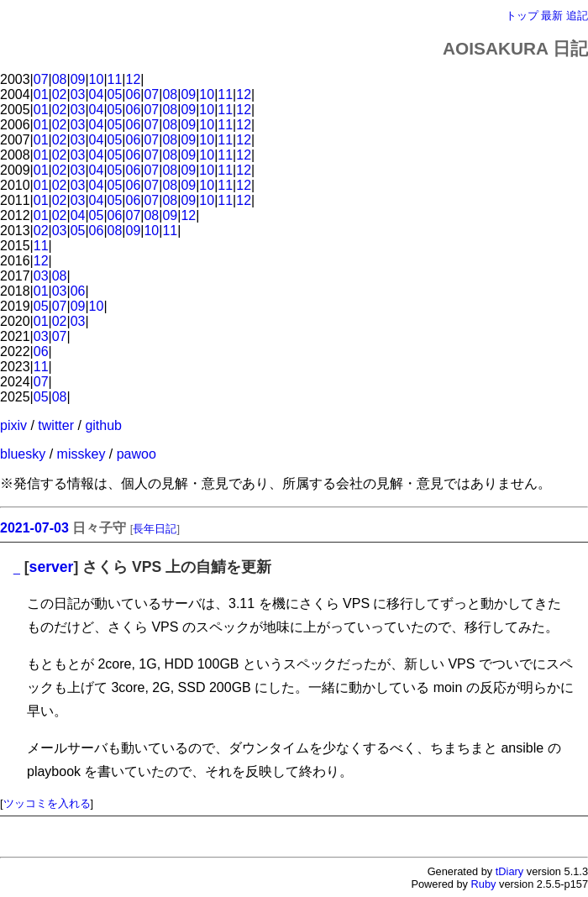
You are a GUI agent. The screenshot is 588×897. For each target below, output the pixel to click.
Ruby (484, 884)
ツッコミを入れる (47, 803)
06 (134, 94)
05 (115, 94)
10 (97, 79)
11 (115, 79)
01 (41, 94)
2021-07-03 (34, 528)
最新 (552, 16)
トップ (522, 16)
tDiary (509, 871)
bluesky (23, 454)
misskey (81, 454)
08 (60, 79)
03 (78, 94)
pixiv (13, 425)
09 (78, 79)
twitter (56, 425)
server (52, 567)
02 (60, 94)
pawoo (136, 454)
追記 (577, 16)
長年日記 (155, 529)
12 (134, 79)
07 (41, 79)
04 (97, 94)
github (103, 425)
